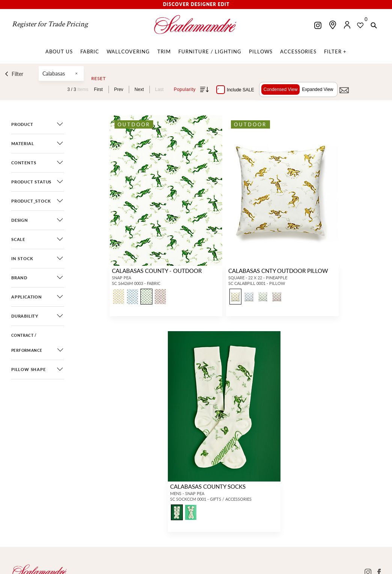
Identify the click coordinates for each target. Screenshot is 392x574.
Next (139, 89)
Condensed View (281, 89)
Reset (99, 79)
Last (159, 89)
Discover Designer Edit (196, 4)
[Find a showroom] (333, 25)
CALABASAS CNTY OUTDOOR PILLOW (278, 270)
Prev (119, 89)
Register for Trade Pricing (50, 24)
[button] (374, 26)
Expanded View (317, 89)
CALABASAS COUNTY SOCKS (208, 486)
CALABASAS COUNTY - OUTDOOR (157, 270)
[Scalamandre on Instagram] (318, 26)
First (98, 89)
